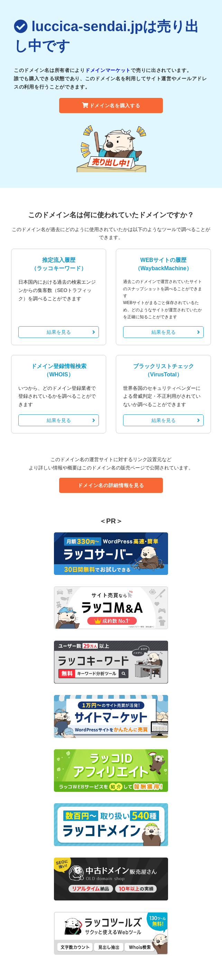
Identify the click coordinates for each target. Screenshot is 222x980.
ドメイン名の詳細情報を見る (111, 485)
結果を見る (71, 332)
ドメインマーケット (108, 70)
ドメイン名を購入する (111, 106)
